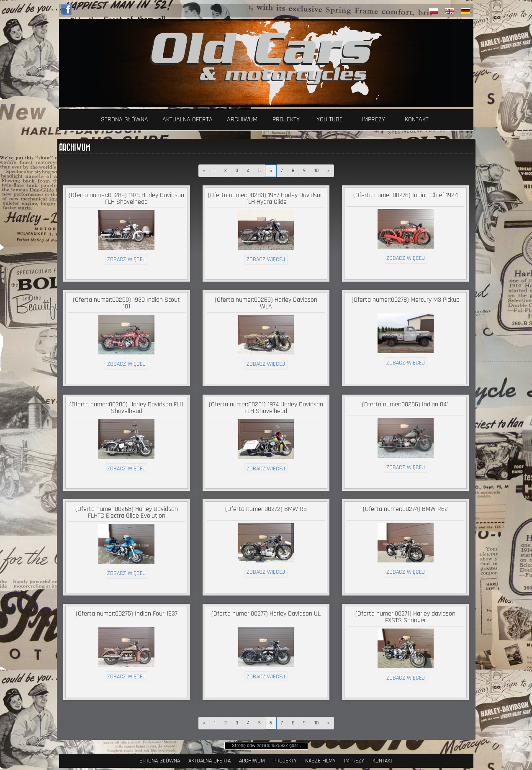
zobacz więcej (126, 259)
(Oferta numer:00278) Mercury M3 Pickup (406, 300)
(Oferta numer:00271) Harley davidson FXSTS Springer (405, 617)
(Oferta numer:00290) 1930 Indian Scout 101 (126, 303)
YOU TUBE (330, 119)
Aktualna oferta (188, 119)
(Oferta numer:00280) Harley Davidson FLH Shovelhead (126, 408)
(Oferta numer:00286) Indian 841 (405, 404)
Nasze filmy (320, 761)
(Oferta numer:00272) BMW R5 (266, 509)
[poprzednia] (204, 171)
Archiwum (242, 119)
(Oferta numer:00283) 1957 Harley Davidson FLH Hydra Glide (266, 199)
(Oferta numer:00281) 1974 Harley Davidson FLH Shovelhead (266, 408)
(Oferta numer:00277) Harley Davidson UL (266, 614)
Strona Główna (125, 119)
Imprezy (373, 119)
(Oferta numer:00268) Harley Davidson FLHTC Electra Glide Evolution (127, 512)
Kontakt (417, 119)
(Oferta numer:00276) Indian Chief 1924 (406, 195)
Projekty (286, 119)
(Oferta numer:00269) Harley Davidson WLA (266, 303)
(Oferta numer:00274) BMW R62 (405, 509)
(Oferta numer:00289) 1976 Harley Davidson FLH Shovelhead (126, 199)
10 (316, 171)
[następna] (328, 171)
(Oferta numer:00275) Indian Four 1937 (127, 614)
